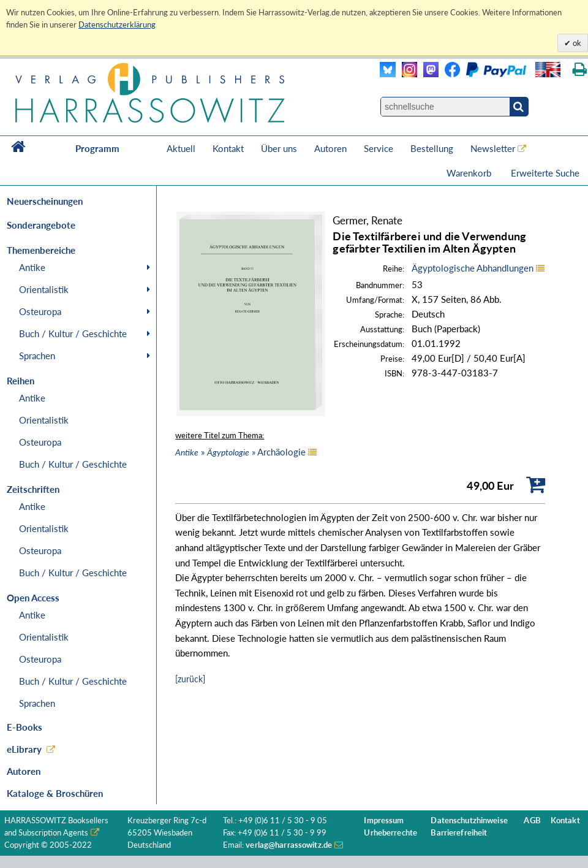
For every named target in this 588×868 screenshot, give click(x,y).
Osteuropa (40, 311)
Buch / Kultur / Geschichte (73, 333)
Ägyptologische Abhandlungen (473, 268)
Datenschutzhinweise (469, 820)
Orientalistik (44, 289)
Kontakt (228, 148)
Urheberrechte (390, 833)
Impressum (384, 820)
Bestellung (432, 148)
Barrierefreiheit (459, 833)
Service (379, 148)
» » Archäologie (240, 452)
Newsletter (493, 148)
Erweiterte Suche (545, 173)
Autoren (330, 148)
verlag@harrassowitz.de (289, 845)
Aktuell (181, 148)
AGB (532, 820)
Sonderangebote (41, 225)
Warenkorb (470, 173)
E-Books (24, 727)
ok (576, 43)
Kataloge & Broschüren (55, 793)
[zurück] (190, 679)
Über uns (279, 148)
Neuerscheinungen (45, 201)
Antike (32, 267)
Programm (97, 148)
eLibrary (24, 749)
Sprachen (37, 356)
